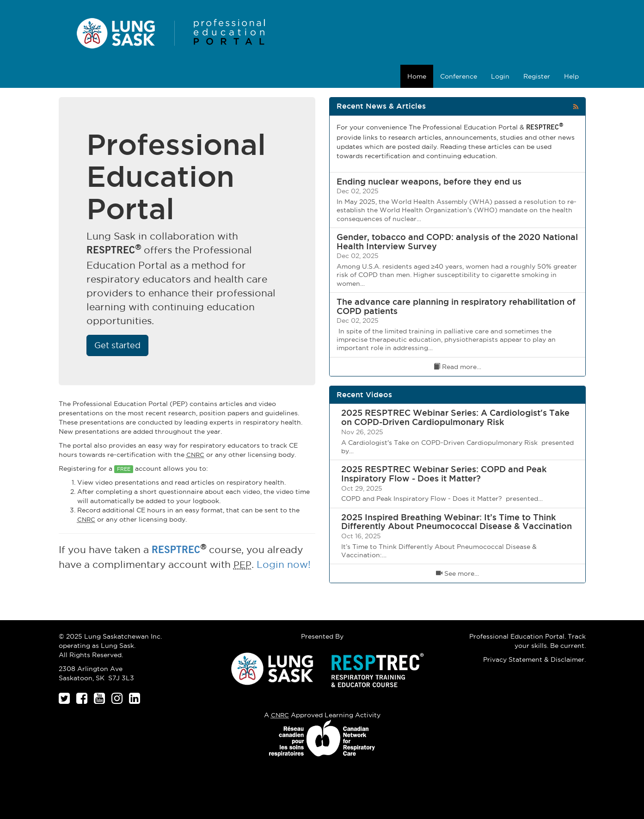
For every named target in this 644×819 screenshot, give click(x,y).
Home (417, 76)
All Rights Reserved (90, 655)
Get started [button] (117, 345)
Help (571, 76)
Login (500, 76)
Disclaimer (567, 659)
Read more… (457, 367)
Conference (459, 76)
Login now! (284, 564)
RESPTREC (176, 551)
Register (537, 76)
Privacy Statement (513, 659)
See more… (457, 573)
